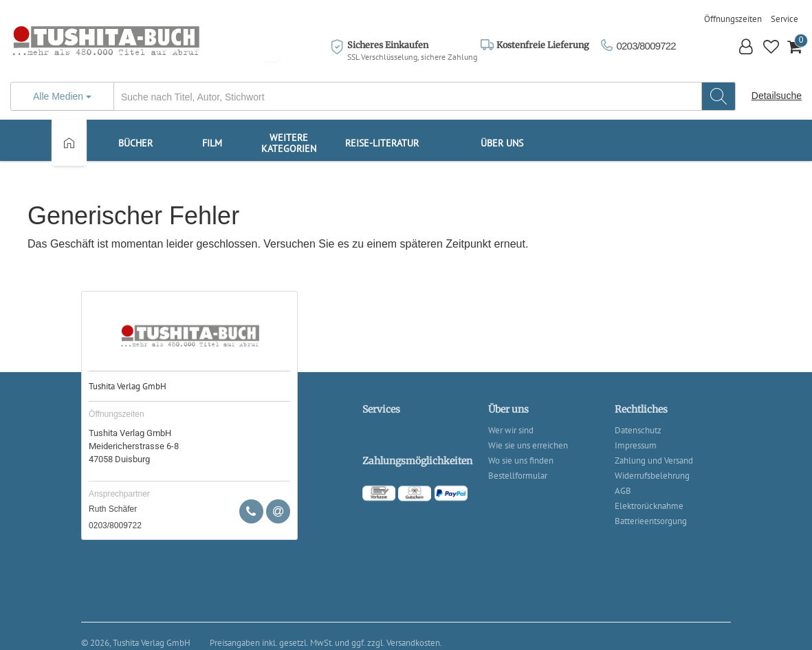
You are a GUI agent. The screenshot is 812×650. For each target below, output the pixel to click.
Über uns (502, 143)
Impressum (636, 445)
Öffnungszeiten (733, 19)
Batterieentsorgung (651, 521)
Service (784, 19)
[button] (746, 48)
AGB (623, 491)
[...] (373, 97)
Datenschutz (638, 430)
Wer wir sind (511, 430)
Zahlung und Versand (654, 461)
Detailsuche (777, 96)
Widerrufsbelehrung (652, 476)
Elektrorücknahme (649, 506)
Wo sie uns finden (521, 461)
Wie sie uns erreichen (528, 445)
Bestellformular (518, 476)
